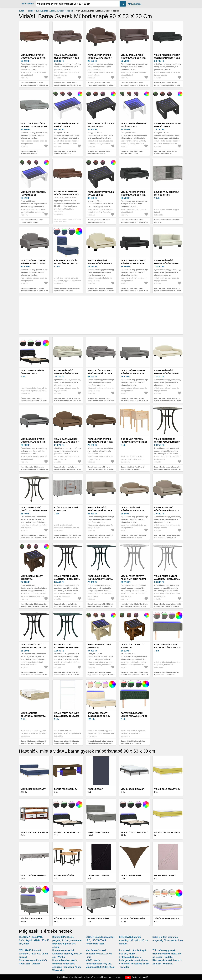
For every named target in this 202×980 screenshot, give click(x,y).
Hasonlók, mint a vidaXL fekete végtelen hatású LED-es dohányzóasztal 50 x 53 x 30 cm (166, 154)
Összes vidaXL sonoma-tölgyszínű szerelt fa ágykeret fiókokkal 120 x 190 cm (33, 743)
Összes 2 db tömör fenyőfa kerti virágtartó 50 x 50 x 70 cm (133, 468)
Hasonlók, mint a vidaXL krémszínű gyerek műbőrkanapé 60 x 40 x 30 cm (168, 290)
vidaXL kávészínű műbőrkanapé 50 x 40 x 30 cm (167, 511)
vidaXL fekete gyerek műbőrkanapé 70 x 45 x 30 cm (133, 195)
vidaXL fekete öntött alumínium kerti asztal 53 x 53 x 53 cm (67, 579)
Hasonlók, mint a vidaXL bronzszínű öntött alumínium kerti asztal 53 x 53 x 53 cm (167, 469)
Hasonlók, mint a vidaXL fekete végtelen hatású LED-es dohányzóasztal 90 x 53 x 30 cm (99, 154)
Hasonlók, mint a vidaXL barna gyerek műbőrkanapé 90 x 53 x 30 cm (34, 84)
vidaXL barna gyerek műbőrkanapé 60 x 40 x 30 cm (133, 58)
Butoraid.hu (28, 4)
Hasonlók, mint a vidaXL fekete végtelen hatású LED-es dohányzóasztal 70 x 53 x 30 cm (99, 222)
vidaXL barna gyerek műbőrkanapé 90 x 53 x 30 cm (33, 58)
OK (128, 977)
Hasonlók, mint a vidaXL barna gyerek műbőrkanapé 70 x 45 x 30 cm (68, 84)
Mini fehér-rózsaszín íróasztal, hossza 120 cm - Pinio (99, 954)
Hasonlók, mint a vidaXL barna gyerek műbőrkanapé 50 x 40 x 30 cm (101, 84)
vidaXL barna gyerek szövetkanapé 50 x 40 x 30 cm (67, 442)
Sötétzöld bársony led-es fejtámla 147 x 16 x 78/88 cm (134, 716)
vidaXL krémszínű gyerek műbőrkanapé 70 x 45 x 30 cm (66, 374)
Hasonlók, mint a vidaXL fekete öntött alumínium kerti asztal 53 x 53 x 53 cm (67, 606)
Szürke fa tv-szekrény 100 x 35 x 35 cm (167, 193)
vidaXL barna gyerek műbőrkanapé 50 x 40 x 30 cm (100, 58)
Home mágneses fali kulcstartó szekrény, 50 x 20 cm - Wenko (67, 954)
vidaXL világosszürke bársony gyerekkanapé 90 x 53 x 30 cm (34, 126)
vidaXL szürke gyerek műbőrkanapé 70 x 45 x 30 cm (100, 374)
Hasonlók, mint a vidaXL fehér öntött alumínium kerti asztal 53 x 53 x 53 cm (134, 606)
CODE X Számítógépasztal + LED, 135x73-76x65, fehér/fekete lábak (101, 940)
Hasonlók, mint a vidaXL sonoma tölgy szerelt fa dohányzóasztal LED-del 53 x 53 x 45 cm (101, 675)
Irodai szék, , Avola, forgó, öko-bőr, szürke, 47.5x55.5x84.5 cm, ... (133, 954)
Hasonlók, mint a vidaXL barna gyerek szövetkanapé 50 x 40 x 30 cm (68, 468)
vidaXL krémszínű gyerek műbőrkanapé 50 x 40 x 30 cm (100, 263)
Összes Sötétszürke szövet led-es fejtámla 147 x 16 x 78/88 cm (167, 674)
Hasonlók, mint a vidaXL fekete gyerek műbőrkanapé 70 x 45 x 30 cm (134, 221)
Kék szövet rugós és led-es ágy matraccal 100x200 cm (67, 263)
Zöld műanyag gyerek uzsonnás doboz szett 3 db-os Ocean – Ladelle (167, 954)
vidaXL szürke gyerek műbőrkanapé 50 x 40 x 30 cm (33, 263)
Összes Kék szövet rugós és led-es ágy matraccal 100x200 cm (67, 290)
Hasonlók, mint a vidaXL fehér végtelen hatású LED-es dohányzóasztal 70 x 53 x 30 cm (32, 222)
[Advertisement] (101, 315)
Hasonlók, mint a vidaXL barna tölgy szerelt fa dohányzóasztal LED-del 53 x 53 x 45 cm (34, 606)
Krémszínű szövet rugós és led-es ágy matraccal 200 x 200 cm (100, 716)
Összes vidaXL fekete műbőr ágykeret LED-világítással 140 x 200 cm (34, 401)
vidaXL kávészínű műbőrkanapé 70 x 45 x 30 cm (133, 511)
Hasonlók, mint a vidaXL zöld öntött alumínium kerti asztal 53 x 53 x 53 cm (101, 606)
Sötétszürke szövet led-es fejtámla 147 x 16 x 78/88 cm (167, 648)
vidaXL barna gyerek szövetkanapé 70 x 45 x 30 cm (100, 442)
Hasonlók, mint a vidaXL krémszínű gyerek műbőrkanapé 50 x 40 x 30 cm (101, 290)
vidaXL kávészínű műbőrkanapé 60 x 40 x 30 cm (100, 511)
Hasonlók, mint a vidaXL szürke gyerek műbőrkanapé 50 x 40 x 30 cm (34, 290)
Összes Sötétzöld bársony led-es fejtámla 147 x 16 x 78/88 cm (133, 742)
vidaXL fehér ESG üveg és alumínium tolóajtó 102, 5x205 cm (67, 716)
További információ (140, 977)
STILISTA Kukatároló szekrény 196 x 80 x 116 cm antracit (134, 940)
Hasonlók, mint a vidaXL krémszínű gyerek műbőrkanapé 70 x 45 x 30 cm (68, 400)
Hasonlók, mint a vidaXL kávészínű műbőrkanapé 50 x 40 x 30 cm (167, 537)
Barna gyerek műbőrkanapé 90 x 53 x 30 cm (54, 11)
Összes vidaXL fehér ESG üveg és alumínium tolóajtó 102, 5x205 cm (67, 742)
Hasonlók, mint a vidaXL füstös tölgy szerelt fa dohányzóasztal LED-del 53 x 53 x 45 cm (134, 675)
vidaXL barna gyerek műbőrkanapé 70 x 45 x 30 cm (67, 58)
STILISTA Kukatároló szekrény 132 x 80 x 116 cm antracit (33, 954)
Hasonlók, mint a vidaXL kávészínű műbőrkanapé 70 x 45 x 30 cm (134, 537)
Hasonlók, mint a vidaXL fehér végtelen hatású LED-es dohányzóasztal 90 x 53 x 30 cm (66, 154)
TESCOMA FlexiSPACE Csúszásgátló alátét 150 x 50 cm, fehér (34, 940)
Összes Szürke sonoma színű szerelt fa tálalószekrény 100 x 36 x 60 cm (68, 537)
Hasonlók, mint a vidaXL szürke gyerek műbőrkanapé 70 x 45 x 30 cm (101, 400)
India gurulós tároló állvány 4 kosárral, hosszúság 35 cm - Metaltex (134, 964)
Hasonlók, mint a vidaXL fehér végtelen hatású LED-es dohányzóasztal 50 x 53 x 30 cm (132, 154)
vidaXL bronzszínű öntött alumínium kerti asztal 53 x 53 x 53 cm (167, 442)
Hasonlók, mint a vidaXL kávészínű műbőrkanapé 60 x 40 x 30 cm (100, 537)
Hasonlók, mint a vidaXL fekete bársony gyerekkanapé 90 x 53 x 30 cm (167, 85)
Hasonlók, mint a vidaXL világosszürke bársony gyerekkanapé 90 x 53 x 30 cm (32, 154)
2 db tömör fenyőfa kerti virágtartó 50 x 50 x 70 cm (134, 442)
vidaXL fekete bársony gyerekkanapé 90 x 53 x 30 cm (167, 58)
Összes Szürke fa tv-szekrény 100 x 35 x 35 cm (167, 221)
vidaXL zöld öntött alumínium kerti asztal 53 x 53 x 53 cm (100, 579)
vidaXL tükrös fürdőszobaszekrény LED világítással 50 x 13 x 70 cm (100, 964)
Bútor (22, 11)
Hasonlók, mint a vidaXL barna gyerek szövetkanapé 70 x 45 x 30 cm (101, 468)
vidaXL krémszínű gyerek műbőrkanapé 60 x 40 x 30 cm (166, 263)
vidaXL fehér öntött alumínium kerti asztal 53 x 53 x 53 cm (134, 579)
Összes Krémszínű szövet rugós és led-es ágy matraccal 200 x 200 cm (100, 742)
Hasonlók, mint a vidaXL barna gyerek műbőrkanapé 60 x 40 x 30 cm (134, 84)
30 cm (30, 11)
